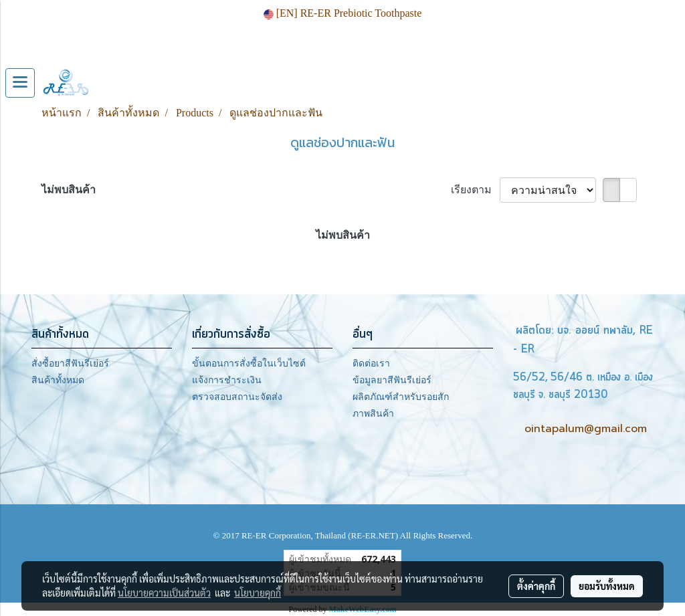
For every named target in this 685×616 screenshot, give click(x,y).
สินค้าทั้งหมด (58, 380)
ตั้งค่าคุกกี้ (536, 586)
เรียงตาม (475, 190)
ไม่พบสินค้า (69, 190)
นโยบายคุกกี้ (258, 593)
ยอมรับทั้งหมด (607, 586)
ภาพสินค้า (373, 414)
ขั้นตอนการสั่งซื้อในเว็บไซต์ (249, 364)
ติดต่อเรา (371, 364)
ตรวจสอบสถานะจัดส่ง (237, 397)
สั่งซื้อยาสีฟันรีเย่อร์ (70, 364)
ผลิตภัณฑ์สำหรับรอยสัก (401, 397)
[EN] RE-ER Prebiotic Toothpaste (343, 13)
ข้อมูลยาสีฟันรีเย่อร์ (392, 380)
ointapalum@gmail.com (586, 429)
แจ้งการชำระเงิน (227, 380)
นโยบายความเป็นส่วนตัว (164, 593)
